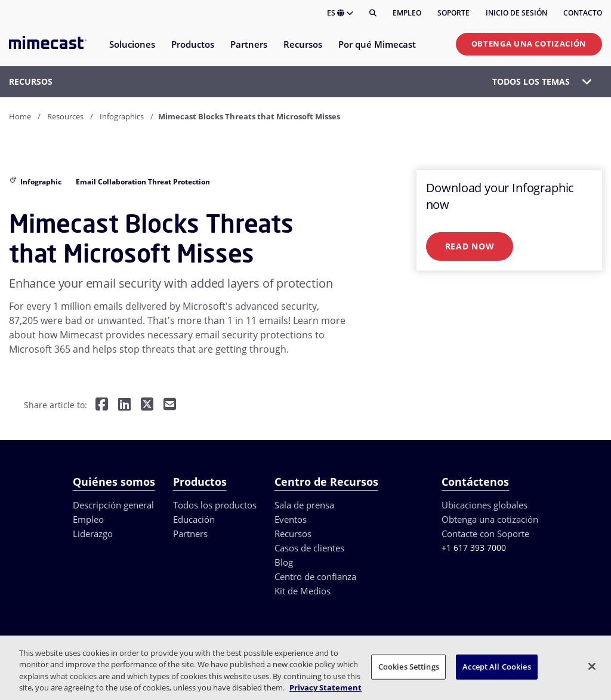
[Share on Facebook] (102, 405)
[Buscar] (373, 13)
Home (20, 116)
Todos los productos (215, 505)
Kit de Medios (303, 591)
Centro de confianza (315, 576)
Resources (65, 116)
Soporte (453, 13)
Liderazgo (93, 534)
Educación (194, 519)
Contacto (583, 13)
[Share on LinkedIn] (124, 405)
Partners (190, 534)
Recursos (293, 534)
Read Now (470, 246)
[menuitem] (132, 52)
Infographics (122, 116)
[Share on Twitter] (147, 405)
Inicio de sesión (516, 13)
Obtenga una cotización (529, 44)
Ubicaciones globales (485, 505)
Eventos (291, 519)
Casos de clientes (309, 548)
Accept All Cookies (496, 667)
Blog (284, 562)
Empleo (407, 13)
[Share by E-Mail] (170, 405)
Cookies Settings (409, 667)
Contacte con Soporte (485, 534)
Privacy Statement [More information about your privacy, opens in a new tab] (325, 687)
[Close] (592, 666)
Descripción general (113, 505)
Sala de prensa (304, 505)
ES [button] (340, 13)
